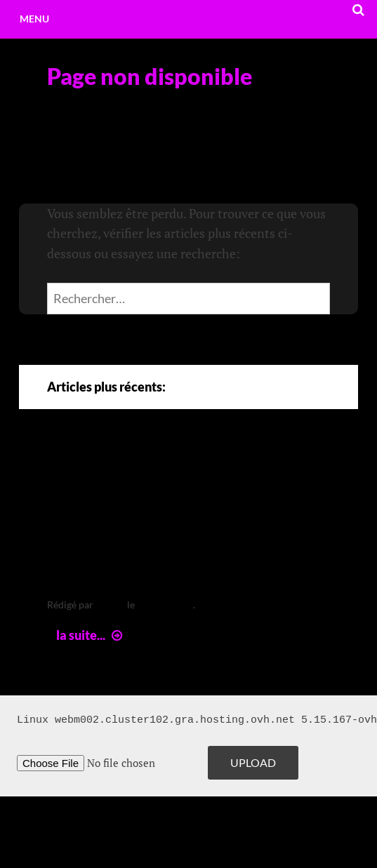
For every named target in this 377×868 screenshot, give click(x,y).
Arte (71, 470)
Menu (34, 19)
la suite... (91, 635)
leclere (110, 605)
